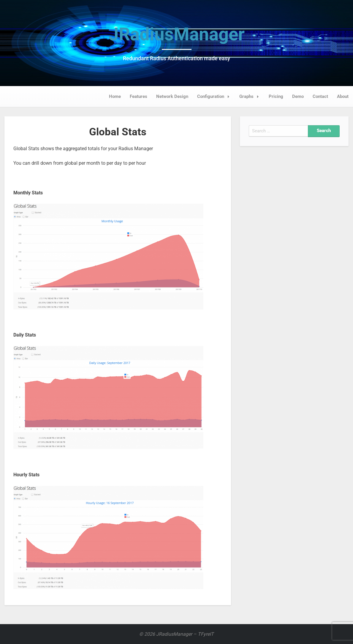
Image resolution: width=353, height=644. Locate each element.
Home (115, 96)
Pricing (276, 96)
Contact (320, 96)
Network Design (172, 96)
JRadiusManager (177, 34)
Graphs (251, 96)
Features (138, 96)
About (343, 96)
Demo (298, 96)
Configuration (215, 96)
